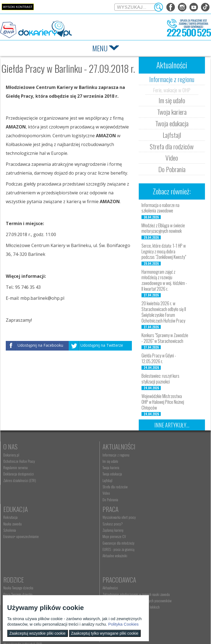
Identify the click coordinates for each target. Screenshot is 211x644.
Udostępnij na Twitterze (102, 345)
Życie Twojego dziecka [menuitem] (85, 538)
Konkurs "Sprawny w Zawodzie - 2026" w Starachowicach (165, 338)
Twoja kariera (172, 112)
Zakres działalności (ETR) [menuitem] (20, 480)
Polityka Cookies (123, 624)
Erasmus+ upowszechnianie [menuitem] (156, 474)
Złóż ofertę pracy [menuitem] (149, 559)
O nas (10, 446)
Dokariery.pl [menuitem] (11, 455)
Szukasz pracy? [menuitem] (13, 532)
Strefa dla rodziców (172, 146)
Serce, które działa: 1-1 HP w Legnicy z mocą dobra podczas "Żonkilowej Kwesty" (164, 251)
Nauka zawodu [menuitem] (148, 461)
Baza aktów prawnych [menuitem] (152, 572)
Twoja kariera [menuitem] (79, 467)
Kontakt (82, 581)
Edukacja (151, 446)
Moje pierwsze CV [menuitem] (15, 544)
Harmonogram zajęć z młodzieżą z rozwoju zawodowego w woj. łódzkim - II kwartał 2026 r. (164, 280)
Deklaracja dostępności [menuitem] (19, 474)
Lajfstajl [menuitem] (76, 480)
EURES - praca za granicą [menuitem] (19, 557)
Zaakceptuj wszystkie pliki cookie (38, 633)
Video (172, 158)
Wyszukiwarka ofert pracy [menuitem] (20, 525)
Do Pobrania (172, 169)
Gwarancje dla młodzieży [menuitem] (19, 551)
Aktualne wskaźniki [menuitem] (16, 564)
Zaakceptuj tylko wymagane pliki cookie (105, 633)
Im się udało (172, 100)
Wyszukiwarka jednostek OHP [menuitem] (90, 589)
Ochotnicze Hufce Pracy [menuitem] (19, 461)
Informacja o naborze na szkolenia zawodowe (160, 208)
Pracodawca (155, 517)
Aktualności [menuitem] (146, 525)
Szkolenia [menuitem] (145, 467)
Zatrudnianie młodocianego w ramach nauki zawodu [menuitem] (167, 534)
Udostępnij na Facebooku (40, 345)
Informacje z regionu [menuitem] (84, 455)
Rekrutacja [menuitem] (146, 455)
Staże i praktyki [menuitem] (148, 565)
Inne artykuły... (172, 425)
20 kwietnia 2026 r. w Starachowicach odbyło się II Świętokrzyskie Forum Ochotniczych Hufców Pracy (164, 312)
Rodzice (81, 517)
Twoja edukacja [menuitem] (81, 474)
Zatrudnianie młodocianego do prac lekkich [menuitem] (167, 552)
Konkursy (152, 581)
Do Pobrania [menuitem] (79, 500)
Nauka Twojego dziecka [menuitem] (86, 525)
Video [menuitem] (75, 493)
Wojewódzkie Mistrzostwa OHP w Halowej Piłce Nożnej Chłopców (163, 402)
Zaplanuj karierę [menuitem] (14, 538)
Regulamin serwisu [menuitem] (16, 467)
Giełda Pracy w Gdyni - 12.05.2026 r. (159, 358)
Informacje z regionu (172, 79)
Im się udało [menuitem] (79, 461)
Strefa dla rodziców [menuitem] (83, 487)
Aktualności (87, 446)
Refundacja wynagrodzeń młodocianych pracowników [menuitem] (164, 544)
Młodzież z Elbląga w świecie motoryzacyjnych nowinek (163, 228)
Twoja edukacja (172, 123)
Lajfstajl (172, 135)
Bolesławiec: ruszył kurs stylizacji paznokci (160, 379)
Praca (11, 517)
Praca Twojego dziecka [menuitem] (85, 532)
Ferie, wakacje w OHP (172, 90)
